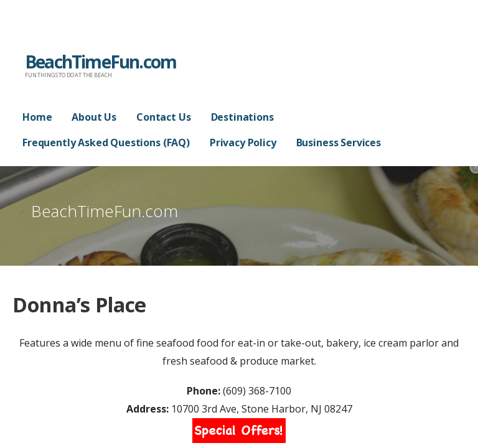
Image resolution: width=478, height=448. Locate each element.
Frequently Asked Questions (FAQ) (106, 142)
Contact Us (163, 117)
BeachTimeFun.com (101, 62)
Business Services (339, 142)
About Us (94, 117)
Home (37, 117)
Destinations (242, 117)
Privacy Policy (243, 142)
